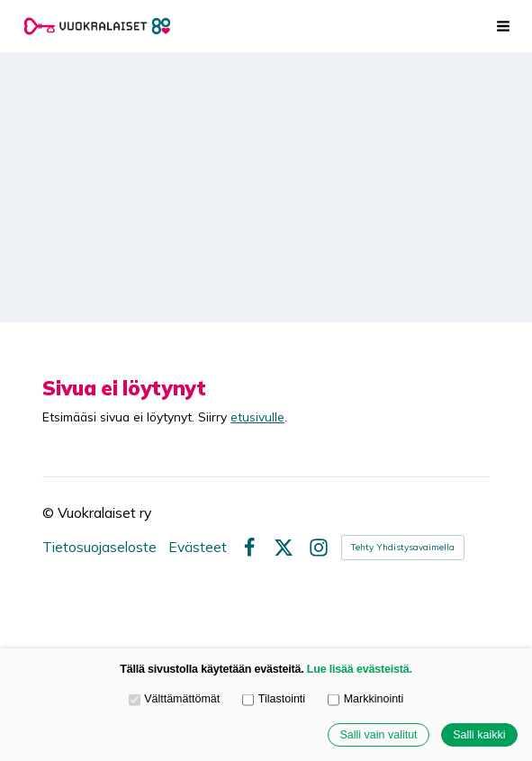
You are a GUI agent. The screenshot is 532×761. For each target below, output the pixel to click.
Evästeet (198, 548)
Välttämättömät (175, 699)
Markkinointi (365, 699)
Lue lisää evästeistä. (360, 669)
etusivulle (257, 417)
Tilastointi (274, 699)
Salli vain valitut (378, 735)
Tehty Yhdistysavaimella (403, 547)
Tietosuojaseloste (99, 548)
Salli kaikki (479, 735)
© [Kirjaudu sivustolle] (50, 512)
